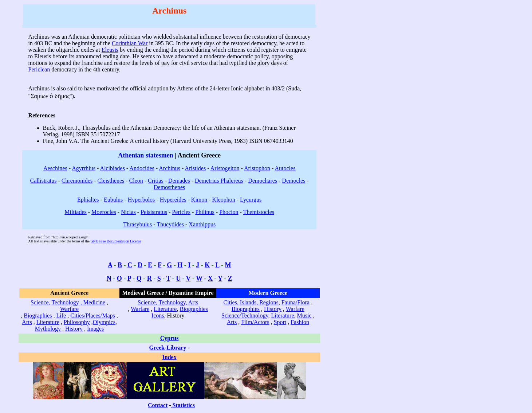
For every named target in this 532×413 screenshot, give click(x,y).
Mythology (48, 329)
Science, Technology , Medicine (68, 302)
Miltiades (75, 212)
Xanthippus (202, 224)
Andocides (142, 168)
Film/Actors (255, 322)
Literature (48, 322)
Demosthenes (169, 187)
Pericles (181, 212)
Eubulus (113, 200)
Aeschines (55, 168)
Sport (280, 322)
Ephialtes (88, 200)
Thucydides (170, 224)
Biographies (38, 315)
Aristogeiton (225, 168)
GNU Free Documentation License (116, 241)
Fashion (300, 322)
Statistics (184, 405)
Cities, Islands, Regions (251, 302)
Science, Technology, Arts (168, 302)
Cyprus (170, 338)
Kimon (199, 200)
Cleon (136, 181)
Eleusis (110, 50)
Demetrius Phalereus (219, 181)
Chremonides (77, 181)
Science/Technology (245, 315)
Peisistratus (154, 212)
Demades (179, 181)
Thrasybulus (137, 224)
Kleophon (224, 200)
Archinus (170, 168)
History (74, 329)
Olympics (104, 322)
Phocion (229, 212)
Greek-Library (168, 348)
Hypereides (173, 200)
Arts (27, 322)
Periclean (39, 69)
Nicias (128, 212)
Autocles (285, 168)
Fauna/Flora (295, 302)
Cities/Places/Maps (93, 315)
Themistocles (259, 212)
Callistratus (44, 181)
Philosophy (77, 322)
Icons (158, 315)
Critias (156, 181)
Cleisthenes (111, 181)
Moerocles (104, 212)
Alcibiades (112, 168)
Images (95, 329)
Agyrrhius (84, 168)
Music (304, 315)
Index (170, 357)
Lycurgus (251, 200)
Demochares (263, 181)
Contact (158, 405)
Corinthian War (130, 43)
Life (61, 315)
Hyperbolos (141, 200)
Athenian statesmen (146, 155)
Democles (293, 181)
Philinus (205, 212)
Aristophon (257, 168)
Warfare (69, 309)
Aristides (195, 168)
